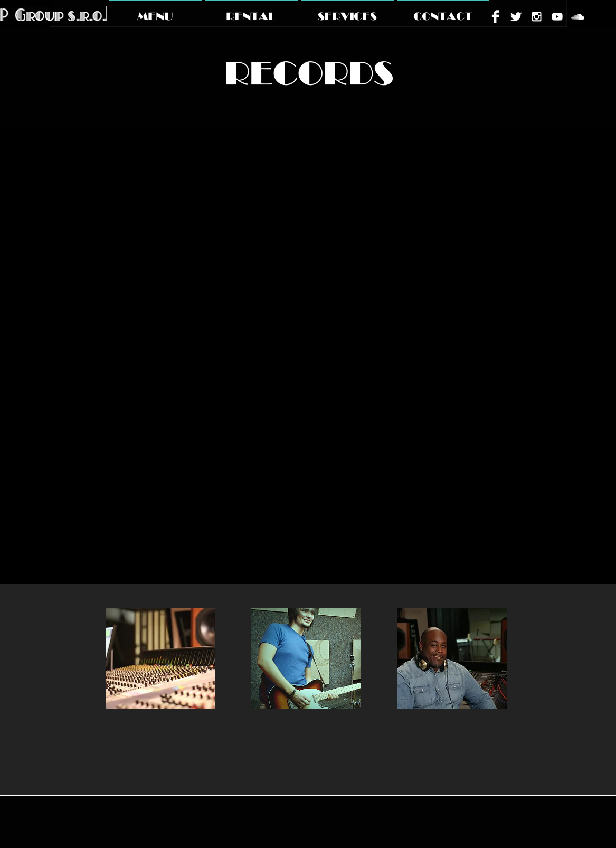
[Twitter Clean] (516, 17)
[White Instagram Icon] (537, 17)
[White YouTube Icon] (557, 17)
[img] (160, 658)
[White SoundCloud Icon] (578, 17)
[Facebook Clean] (495, 17)
